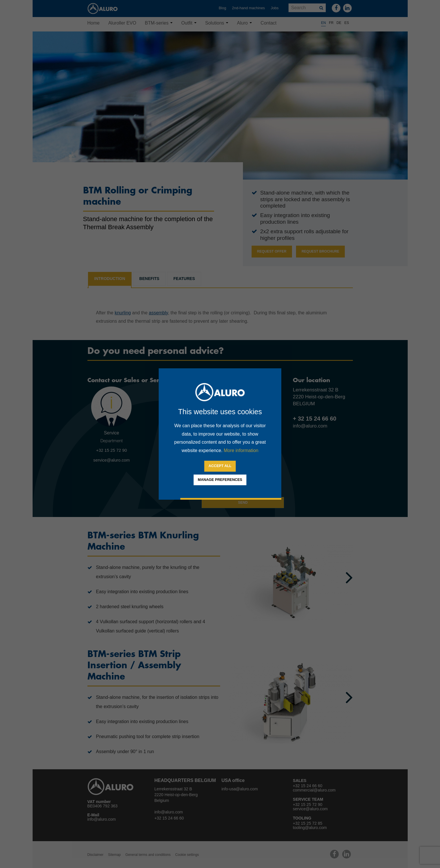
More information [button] (241, 450)
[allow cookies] (220, 466)
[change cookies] (220, 480)
